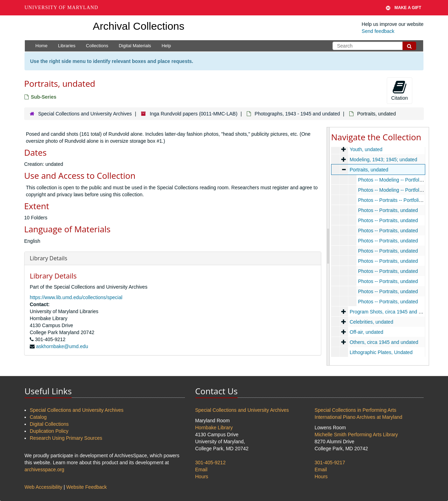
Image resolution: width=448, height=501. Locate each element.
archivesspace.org (44, 470)
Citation (400, 90)
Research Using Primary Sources (66, 438)
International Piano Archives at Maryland (359, 417)
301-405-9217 (330, 463)
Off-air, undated (366, 332)
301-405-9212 (211, 463)
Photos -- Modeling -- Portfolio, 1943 (397, 180)
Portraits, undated (369, 170)
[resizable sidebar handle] (328, 246)
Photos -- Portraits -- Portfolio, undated (400, 200)
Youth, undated (366, 149)
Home (41, 46)
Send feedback (378, 31)
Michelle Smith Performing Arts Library (356, 435)
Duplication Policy (49, 431)
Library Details (48, 258)
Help (166, 46)
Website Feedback (86, 487)
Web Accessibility (43, 487)
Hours (202, 477)
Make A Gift (404, 8)
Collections (97, 46)
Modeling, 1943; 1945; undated (383, 160)
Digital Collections (49, 424)
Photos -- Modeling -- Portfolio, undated (401, 190)
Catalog (38, 417)
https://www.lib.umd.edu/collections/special (76, 297)
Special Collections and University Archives (85, 114)
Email (201, 470)
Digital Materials (135, 46)
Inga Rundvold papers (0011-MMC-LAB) (194, 114)
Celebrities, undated (372, 322)
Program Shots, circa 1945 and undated (393, 312)
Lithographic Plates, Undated (381, 352)
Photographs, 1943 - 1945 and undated (297, 114)
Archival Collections (139, 26)
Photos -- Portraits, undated (388, 210)
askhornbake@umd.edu (62, 346)
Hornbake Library (214, 428)
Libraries (67, 46)
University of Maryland (61, 8)
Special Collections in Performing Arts (355, 410)
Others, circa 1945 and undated (384, 342)
